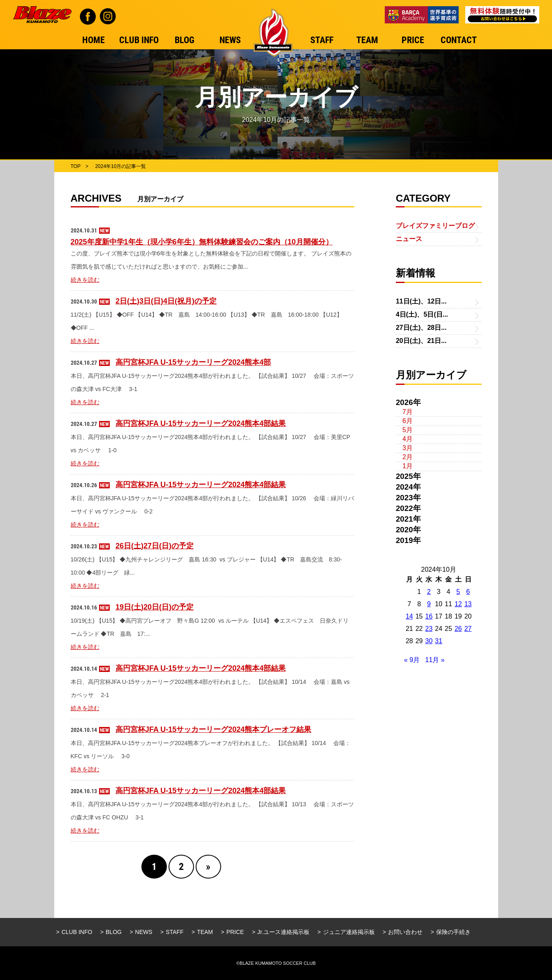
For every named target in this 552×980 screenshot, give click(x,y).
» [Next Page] (208, 867)
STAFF (174, 932)
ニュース (409, 239)
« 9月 (412, 660)
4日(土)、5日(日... (422, 314)
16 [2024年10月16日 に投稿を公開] (429, 616)
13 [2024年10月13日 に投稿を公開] (468, 604)
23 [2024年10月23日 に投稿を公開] (429, 629)
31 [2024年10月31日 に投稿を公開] (439, 641)
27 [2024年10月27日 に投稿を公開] (468, 629)
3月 (408, 448)
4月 (408, 439)
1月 (408, 466)
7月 (408, 412)
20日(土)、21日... (421, 341)
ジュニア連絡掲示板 (349, 932)
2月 (408, 457)
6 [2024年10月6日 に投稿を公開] (468, 592)
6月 (408, 421)
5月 (408, 430)
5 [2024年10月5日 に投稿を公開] (458, 592)
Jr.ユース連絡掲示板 (283, 932)
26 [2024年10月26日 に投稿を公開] (458, 629)
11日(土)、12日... (421, 301)
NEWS (144, 932)
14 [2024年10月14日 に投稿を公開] (409, 616)
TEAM (205, 932)
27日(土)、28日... (421, 328)
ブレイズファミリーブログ (435, 226)
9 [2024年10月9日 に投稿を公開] (429, 604)
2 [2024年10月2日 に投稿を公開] (429, 592)
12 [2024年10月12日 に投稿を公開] (458, 604)
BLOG (114, 932)
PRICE (235, 932)
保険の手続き (453, 932)
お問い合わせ (405, 932)
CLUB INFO (77, 932)
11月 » (435, 660)
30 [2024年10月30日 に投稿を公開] (429, 641)
